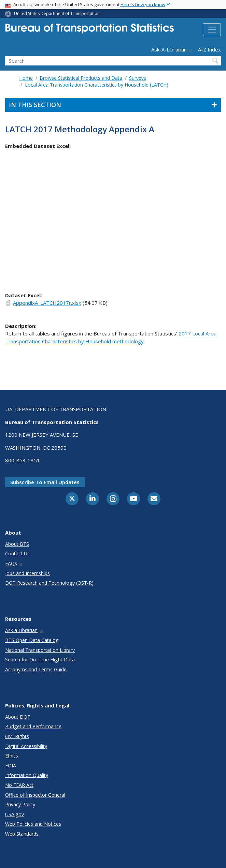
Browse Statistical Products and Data (81, 78)
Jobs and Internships (27, 573)
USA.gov (15, 814)
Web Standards (22, 834)
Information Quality (27, 775)
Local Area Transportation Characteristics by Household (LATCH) (97, 85)
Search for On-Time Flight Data (40, 660)
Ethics (12, 756)
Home (26, 78)
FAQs (14, 563)
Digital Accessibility (26, 746)
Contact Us (17, 553)
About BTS (17, 544)
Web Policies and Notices (33, 824)
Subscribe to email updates (45, 482)
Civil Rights (17, 736)
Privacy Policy (20, 804)
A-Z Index (209, 49)
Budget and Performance (33, 726)
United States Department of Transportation (57, 13)
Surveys (138, 78)
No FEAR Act (19, 785)
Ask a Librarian (24, 630)
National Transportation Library (40, 650)
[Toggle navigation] (212, 30)
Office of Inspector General (35, 795)
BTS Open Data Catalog (32, 640)
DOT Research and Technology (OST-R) (49, 583)
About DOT (18, 717)
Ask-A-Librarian (172, 49)
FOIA (11, 766)
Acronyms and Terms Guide (36, 669)
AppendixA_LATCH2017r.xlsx (47, 303)
